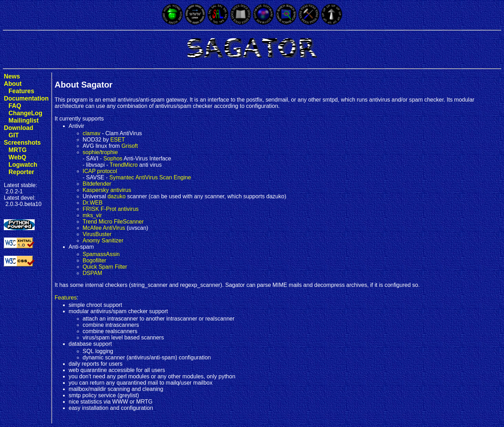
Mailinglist (23, 120)
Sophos (113, 159)
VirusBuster (97, 234)
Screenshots (22, 143)
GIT (13, 135)
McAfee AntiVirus (104, 228)
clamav (92, 133)
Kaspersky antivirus (107, 190)
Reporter (21, 172)
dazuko (117, 196)
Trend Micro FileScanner (113, 222)
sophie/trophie (100, 152)
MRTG (17, 150)
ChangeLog (25, 113)
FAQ (15, 106)
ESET (118, 140)
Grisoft (130, 146)
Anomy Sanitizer (103, 240)
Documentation (26, 98)
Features (21, 91)
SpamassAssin (101, 254)
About (13, 84)
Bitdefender (97, 184)
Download (19, 128)
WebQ (17, 157)
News (12, 76)
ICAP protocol (100, 171)
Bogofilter (94, 260)
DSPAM (92, 273)
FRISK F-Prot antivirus (111, 209)
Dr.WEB (93, 203)
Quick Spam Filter (105, 267)
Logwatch (23, 165)
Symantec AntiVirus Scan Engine (150, 177)
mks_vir (92, 215)
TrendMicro (124, 165)
